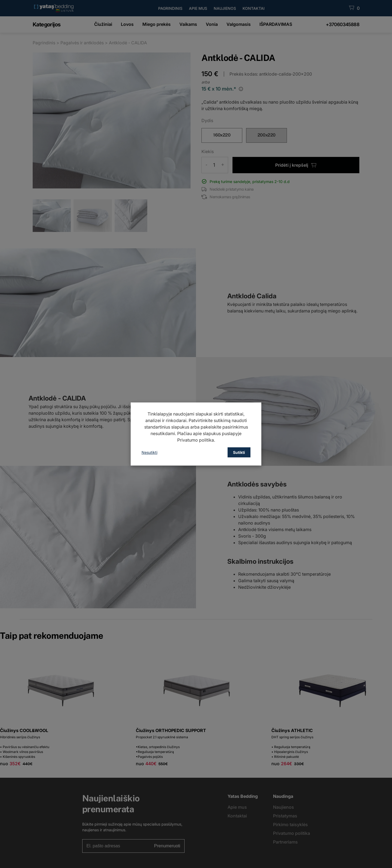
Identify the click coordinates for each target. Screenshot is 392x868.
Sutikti (239, 452)
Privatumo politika (196, 440)
